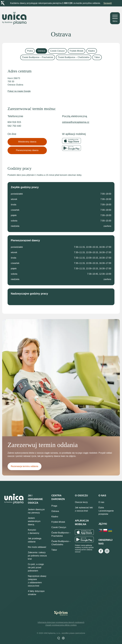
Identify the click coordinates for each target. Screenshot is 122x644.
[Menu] (115, 18)
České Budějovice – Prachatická (38, 57)
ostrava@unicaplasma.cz (76, 122)
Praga (54, 506)
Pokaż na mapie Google (19, 91)
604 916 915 (14, 122)
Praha (30, 51)
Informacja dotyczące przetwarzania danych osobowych (61, 622)
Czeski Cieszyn (57, 51)
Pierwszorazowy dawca (27, 150)
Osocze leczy (81, 502)
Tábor (97, 57)
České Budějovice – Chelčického (74, 57)
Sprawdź (108, 3)
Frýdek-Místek (76, 51)
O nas (101, 502)
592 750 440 (14, 126)
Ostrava (41, 51)
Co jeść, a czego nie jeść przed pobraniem (36, 567)
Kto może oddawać (37, 547)
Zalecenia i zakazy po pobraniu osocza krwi (37, 556)
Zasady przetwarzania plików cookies (61, 625)
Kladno (92, 51)
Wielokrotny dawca (27, 142)
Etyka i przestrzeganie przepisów (106, 511)
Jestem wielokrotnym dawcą (34, 521)
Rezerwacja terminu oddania (24, 466)
